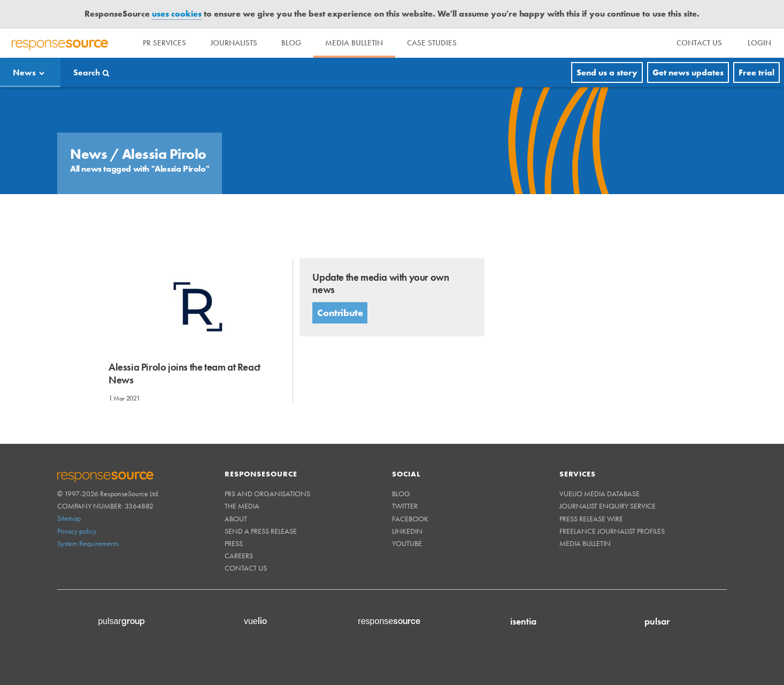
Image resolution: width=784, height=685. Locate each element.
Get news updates (688, 72)
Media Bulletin (360, 43)
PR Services (166, 43)
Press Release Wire (591, 519)
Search (87, 72)
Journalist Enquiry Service (608, 506)
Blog (295, 43)
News (24, 72)
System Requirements (88, 543)
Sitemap (69, 518)
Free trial (756, 72)
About (236, 519)
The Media (242, 506)
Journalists (236, 43)
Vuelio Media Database (599, 494)
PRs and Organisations (267, 494)
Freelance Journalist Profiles (612, 531)
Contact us (246, 568)
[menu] (699, 43)
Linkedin (407, 531)
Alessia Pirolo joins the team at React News (185, 373)
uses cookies (177, 14)
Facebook (410, 519)
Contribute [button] (340, 313)
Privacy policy (77, 531)
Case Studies (439, 43)
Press (234, 543)
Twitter (405, 506)
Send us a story (607, 72)
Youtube (407, 543)
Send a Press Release (261, 531)
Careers (239, 556)
